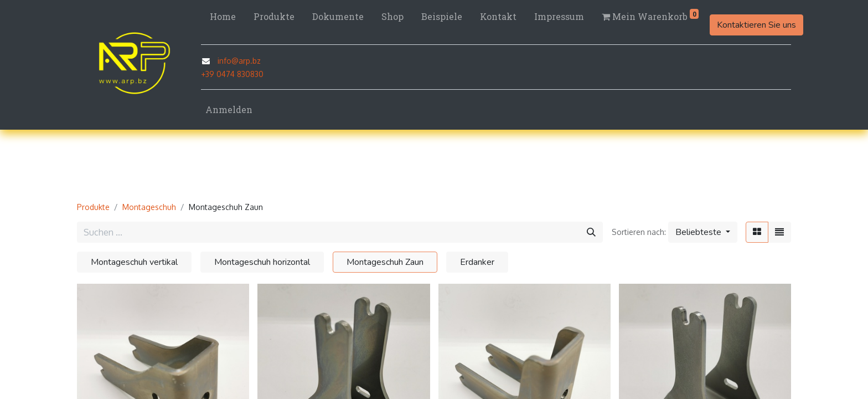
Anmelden (229, 109)
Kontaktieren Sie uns (756, 25)
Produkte (93, 207)
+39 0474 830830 (232, 74)
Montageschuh (149, 207)
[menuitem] (223, 17)
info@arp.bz (239, 61)
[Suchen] (591, 232)
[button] (703, 232)
